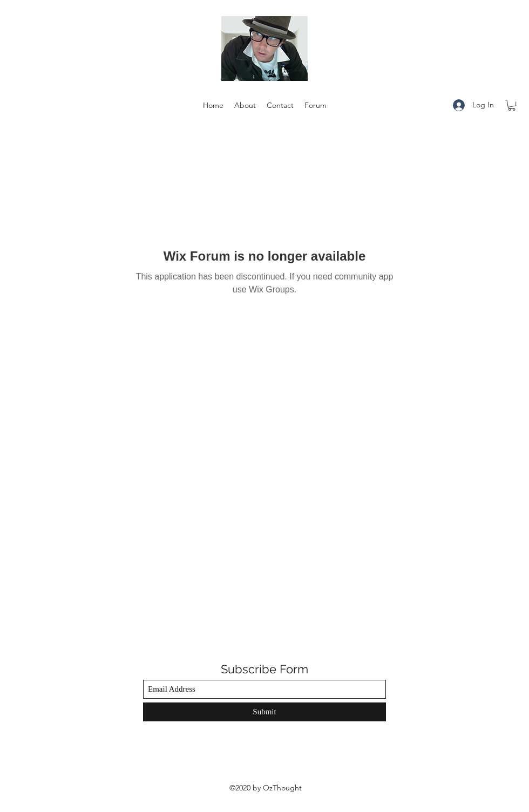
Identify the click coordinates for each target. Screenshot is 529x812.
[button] (512, 105)
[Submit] (264, 712)
